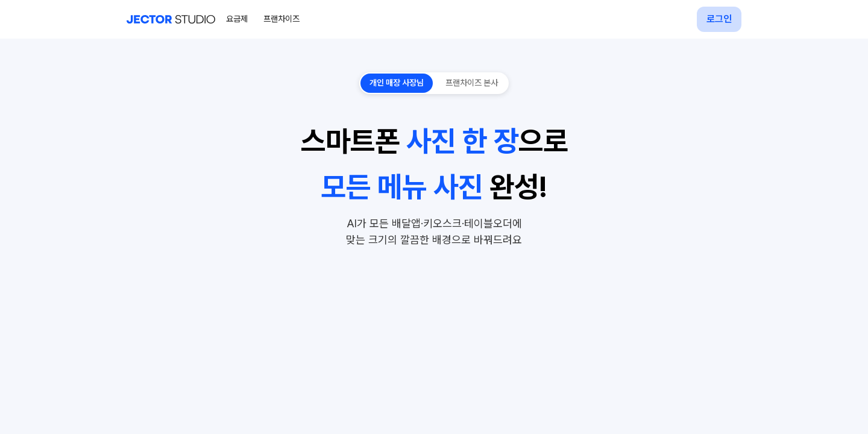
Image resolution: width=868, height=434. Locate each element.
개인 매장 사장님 (397, 83)
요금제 (237, 19)
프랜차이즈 (281, 19)
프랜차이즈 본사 (472, 83)
